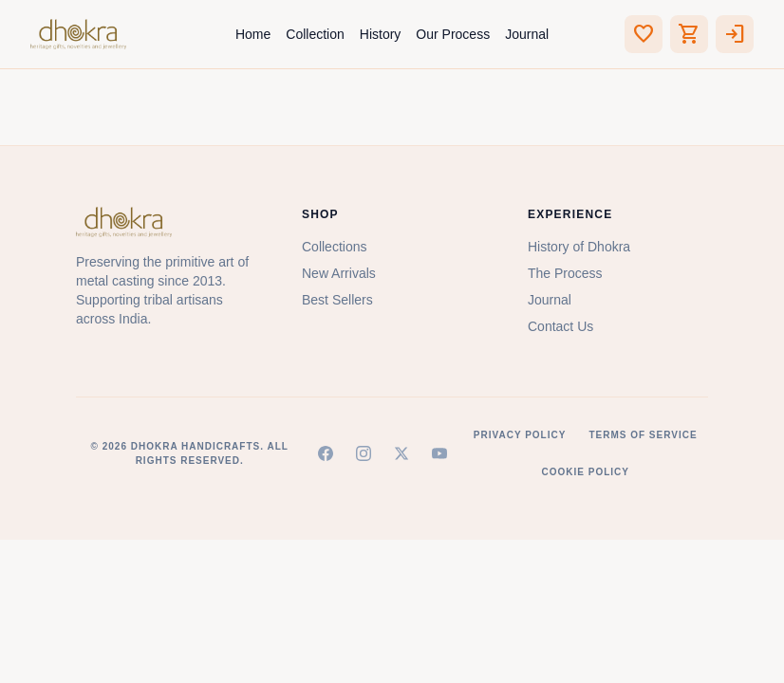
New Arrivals (339, 273)
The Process (565, 273)
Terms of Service (643, 435)
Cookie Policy (585, 472)
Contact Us (560, 326)
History (381, 34)
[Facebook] (326, 453)
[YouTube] (439, 453)
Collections (334, 247)
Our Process (453, 34)
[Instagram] (364, 453)
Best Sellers (337, 300)
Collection (315, 34)
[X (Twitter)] (401, 453)
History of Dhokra (579, 247)
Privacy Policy (520, 435)
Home (253, 34)
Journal (527, 34)
